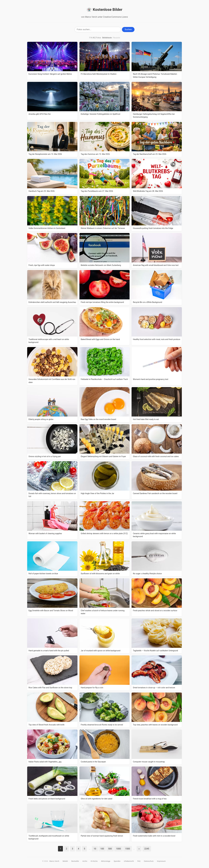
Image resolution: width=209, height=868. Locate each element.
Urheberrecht (129, 861)
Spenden (117, 861)
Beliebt (65, 861)
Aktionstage (106, 861)
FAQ (139, 861)
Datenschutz (149, 861)
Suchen (128, 29)
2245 (147, 849)
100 (102, 849)
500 (110, 849)
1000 (118, 849)
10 (95, 849)
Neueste (117, 38)
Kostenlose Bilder (104, 10)
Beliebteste (107, 38)
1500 (128, 849)
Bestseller (75, 861)
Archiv (85, 861)
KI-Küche (94, 861)
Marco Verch (54, 861)
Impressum (161, 861)
